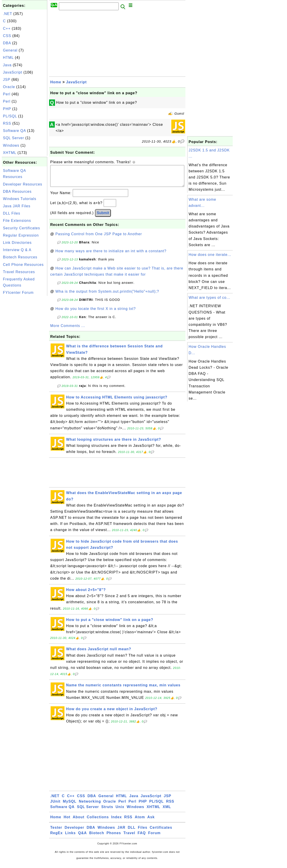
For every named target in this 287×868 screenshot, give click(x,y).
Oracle (9, 87)
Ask (151, 822)
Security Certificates (21, 228)
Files (143, 832)
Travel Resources (19, 272)
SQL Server (14, 138)
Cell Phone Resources (23, 265)
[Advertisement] (25, 365)
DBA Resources (17, 192)
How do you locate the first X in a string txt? (96, 313)
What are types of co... (209, 298)
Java (7, 65)
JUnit (55, 806)
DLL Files (12, 213)
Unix (120, 811)
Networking (90, 806)
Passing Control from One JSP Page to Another (99, 239)
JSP (7, 80)
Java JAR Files (17, 206)
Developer (74, 832)
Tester (56, 832)
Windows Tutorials (20, 199)
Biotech (97, 837)
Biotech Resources (20, 257)
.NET (7, 14)
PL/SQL (10, 116)
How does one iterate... (210, 255)
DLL (132, 832)
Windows (11, 145)
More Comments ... (68, 330)
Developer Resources (23, 184)
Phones (114, 837)
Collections (98, 822)
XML (167, 811)
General (10, 50)
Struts (107, 811)
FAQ (142, 837)
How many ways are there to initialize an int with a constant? (111, 256)
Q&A (83, 837)
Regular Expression (21, 235)
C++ (7, 28)
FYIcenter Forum (18, 293)
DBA (7, 43)
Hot (67, 822)
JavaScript (13, 72)
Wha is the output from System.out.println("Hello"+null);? (107, 296)
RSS (7, 123)
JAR (121, 832)
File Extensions (17, 221)
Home (56, 82)
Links (70, 837)
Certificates (161, 832)
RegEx (56, 837)
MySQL (70, 806)
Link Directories (17, 243)
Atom (140, 822)
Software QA (14, 131)
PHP (7, 109)
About (79, 822)
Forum (154, 837)
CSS (7, 36)
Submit (103, 217)
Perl (7, 94)
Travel (129, 837)
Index (116, 822)
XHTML (10, 153)
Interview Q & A (17, 250)
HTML (8, 58)
